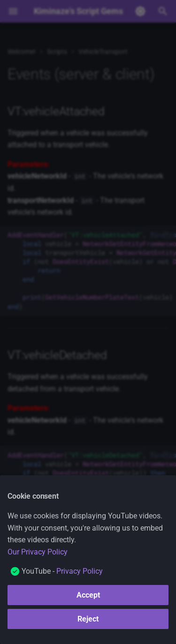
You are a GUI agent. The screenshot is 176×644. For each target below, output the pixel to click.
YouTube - (62, 571)
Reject (88, 619)
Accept (88, 595)
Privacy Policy (80, 571)
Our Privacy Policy (38, 552)
